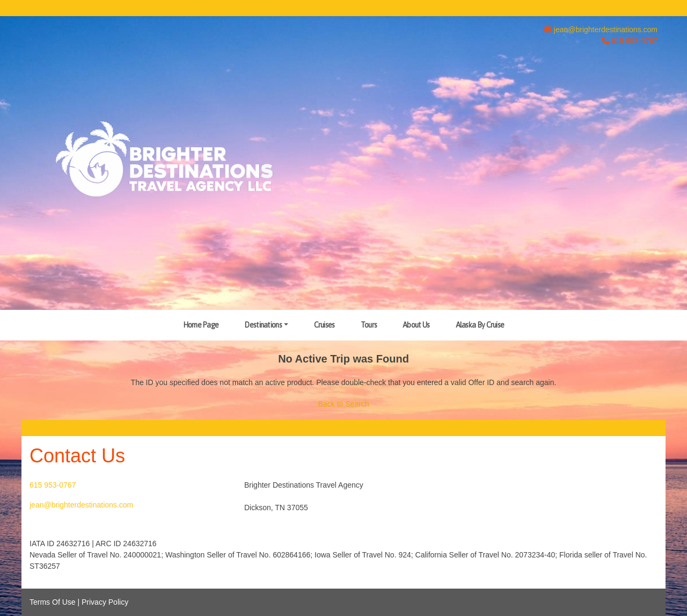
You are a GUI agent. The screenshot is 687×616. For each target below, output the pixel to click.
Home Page (201, 325)
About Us (416, 325)
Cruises (324, 325)
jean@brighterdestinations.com (606, 30)
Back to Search (344, 404)
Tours (369, 325)
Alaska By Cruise (480, 325)
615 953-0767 (53, 485)
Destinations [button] (263, 325)
